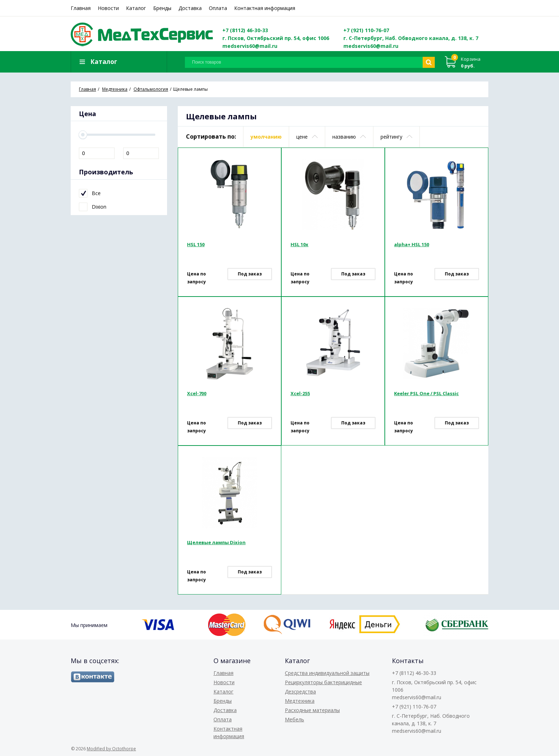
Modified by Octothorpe (111, 749)
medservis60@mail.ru (250, 46)
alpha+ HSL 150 (412, 245)
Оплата (218, 8)
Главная (81, 8)
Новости (108, 8)
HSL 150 (196, 245)
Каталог (136, 8)
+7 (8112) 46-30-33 (245, 30)
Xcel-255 (300, 394)
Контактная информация (265, 8)
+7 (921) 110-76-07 (366, 30)
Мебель (294, 719)
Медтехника (300, 701)
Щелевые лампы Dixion (216, 543)
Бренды (162, 8)
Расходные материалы (312, 710)
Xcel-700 (197, 394)
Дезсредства (300, 692)
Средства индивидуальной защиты (327, 673)
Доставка (190, 8)
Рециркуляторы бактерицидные (323, 682)
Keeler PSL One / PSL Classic (426, 394)
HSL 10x (299, 245)
